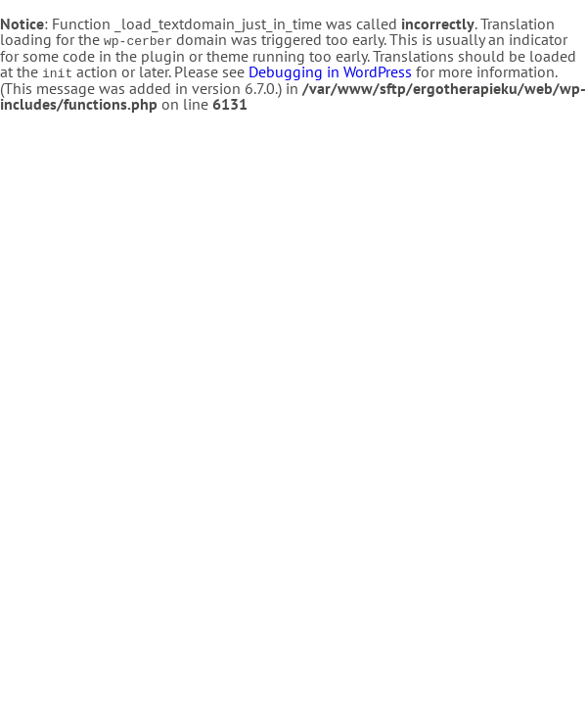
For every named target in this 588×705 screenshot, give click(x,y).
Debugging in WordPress (330, 70)
